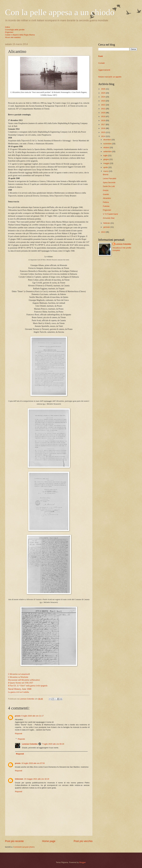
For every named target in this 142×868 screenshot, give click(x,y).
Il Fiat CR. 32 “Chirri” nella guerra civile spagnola (28, 686)
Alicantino (107, 198)
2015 (103, 132)
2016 (103, 128)
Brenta (106, 174)
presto (18, 716)
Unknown (19, 779)
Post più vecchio (83, 841)
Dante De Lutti (109, 186)
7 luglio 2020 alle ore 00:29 (53, 744)
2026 (103, 89)
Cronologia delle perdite (15, 30)
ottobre (106, 147)
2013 (103, 232)
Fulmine (106, 206)
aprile (106, 167)
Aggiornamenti (104, 70)
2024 (103, 97)
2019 (103, 116)
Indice (7, 27)
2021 (103, 109)
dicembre (107, 140)
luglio (106, 155)
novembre (108, 144)
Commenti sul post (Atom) (24, 847)
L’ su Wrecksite (18, 677)
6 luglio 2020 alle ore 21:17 (32, 716)
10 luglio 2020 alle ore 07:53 (33, 763)
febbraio (107, 223)
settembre (108, 151)
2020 (103, 113)
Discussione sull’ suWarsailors (24, 680)
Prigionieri (9, 32)
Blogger (82, 862)
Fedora (106, 202)
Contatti (101, 63)
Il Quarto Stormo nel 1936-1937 (21, 683)
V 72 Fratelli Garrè (110, 214)
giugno (106, 159)
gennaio (107, 227)
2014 (103, 136)
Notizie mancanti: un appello (110, 77)
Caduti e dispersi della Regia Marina (20, 35)
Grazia (106, 190)
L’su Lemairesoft (19, 674)
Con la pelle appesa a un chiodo (60, 12)
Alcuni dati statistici (13, 37)
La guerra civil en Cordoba (19, 692)
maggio (107, 163)
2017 (103, 124)
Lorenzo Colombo (30, 744)
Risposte (21, 739)
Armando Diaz (109, 218)
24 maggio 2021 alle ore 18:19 (37, 779)
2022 (103, 105)
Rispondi (19, 734)
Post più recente (14, 841)
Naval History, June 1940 (20, 689)
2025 (103, 93)
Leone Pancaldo (110, 178)
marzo (106, 171)
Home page (49, 841)
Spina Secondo (109, 182)
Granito (106, 194)
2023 (103, 101)
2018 (103, 120)
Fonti (100, 56)
